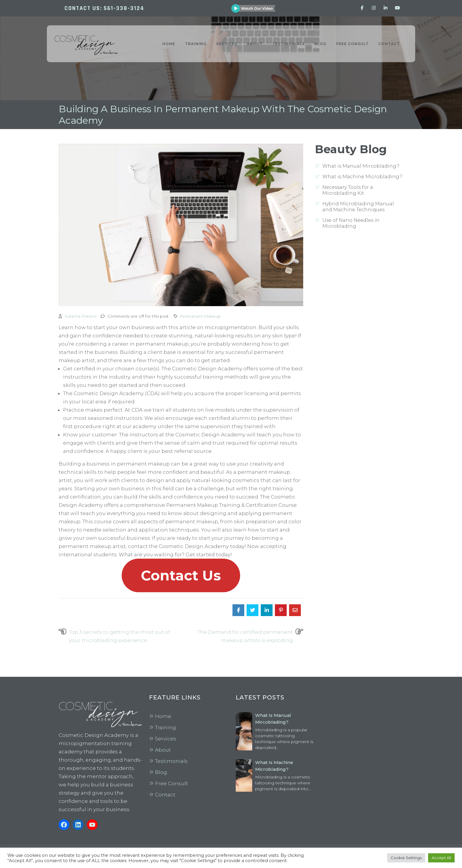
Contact (165, 795)
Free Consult (171, 783)
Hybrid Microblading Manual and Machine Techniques (358, 207)
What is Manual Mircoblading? (361, 166)
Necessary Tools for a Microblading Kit (348, 190)
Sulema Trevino (81, 316)
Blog (161, 772)
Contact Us (181, 575)
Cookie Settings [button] (406, 858)
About (163, 750)
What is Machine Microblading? (362, 177)
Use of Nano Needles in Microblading (351, 223)
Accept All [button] (441, 858)
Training (165, 727)
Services (166, 739)
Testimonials (171, 761)
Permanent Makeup (201, 316)
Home (163, 716)
